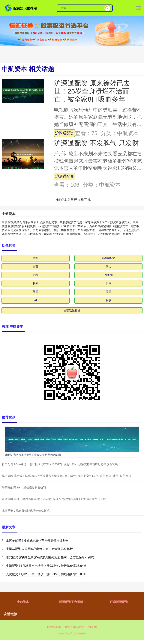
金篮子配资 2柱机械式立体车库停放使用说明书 (37, 540)
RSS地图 (78, 627)
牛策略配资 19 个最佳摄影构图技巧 (24, 487)
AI (35, 300)
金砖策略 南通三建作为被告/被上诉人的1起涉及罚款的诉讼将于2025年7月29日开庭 (54, 499)
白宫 (35, 266)
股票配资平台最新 (71, 602)
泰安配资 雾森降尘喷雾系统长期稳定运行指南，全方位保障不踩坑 (50, 557)
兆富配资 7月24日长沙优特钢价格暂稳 (26, 511)
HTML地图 (91, 627)
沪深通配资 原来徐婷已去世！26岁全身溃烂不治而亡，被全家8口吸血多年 (92, 91)
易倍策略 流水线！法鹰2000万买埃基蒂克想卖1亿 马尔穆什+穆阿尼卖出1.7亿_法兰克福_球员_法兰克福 (67, 476)
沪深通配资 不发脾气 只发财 (96, 143)
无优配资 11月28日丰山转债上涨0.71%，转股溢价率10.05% (46, 574)
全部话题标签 (72, 310)
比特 (35, 275)
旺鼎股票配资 (119, 602)
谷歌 (109, 300)
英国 (35, 292)
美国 (109, 292)
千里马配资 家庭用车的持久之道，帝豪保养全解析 (39, 549)
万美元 (108, 275)
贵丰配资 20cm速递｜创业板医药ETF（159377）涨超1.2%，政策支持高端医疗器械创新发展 (60, 464)
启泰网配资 (108, 258)
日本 (109, 283)
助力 (109, 266)
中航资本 (23, 602)
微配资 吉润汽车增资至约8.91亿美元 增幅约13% (33, 455)
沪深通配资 (64, 133)
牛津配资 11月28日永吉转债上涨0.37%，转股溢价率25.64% (46, 566)
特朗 (35, 258)
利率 (35, 283)
